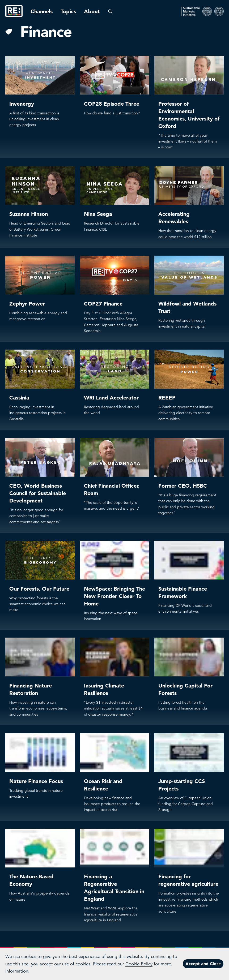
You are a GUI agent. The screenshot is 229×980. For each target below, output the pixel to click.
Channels (42, 11)
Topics (68, 11)
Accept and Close (203, 964)
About (92, 11)
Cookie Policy (139, 964)
